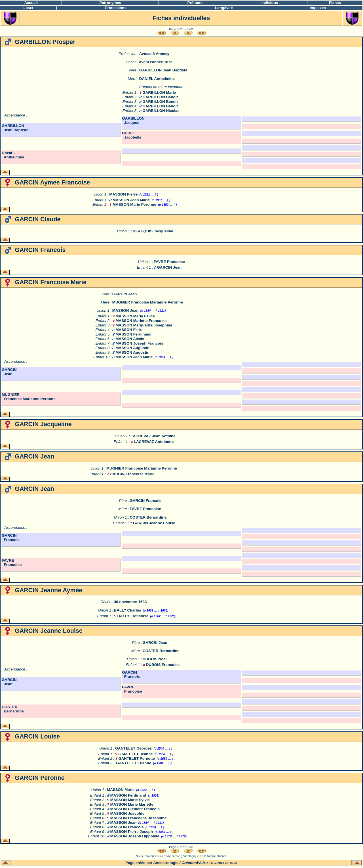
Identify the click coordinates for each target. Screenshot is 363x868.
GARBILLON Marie (159, 93)
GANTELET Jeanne (135, 754)
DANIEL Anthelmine (157, 79)
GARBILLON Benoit (160, 97)
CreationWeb (193, 863)
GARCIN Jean (169, 267)
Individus (270, 3)
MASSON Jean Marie (131, 200)
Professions (116, 8)
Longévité (224, 8)
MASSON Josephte (127, 813)
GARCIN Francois (145, 501)
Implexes (318, 8)
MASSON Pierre (123, 194)
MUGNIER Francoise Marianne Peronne (148, 302)
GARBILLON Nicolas (161, 111)
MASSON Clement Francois (135, 809)
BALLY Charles (128, 610)
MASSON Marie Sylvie (130, 800)
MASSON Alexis (130, 339)
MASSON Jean (125, 310)
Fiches (335, 3)
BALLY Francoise (133, 616)
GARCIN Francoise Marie (132, 474)
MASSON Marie (121, 790)
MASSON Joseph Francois (139, 343)
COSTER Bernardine (148, 517)
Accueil (31, 3)
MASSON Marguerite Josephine (144, 325)
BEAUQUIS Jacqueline (153, 231)
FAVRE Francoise (169, 262)
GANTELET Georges (134, 748)
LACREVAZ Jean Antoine (153, 436)
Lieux (28, 8)
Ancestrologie (166, 863)
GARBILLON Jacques (133, 120)
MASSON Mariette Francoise (141, 321)
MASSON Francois (127, 827)
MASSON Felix (129, 330)
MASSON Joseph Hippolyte (135, 836)
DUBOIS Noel (155, 659)
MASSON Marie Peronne (134, 204)
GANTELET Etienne (134, 763)
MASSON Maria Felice (135, 316)
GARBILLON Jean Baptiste (163, 70)
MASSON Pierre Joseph (132, 832)
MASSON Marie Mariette (132, 804)
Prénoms (196, 3)
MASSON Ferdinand (133, 334)
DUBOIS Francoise (163, 665)
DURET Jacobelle (132, 135)
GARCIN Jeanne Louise (154, 523)
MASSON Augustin (132, 348)
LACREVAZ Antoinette (154, 442)
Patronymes (110, 3)
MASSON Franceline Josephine (139, 818)
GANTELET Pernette (137, 758)
